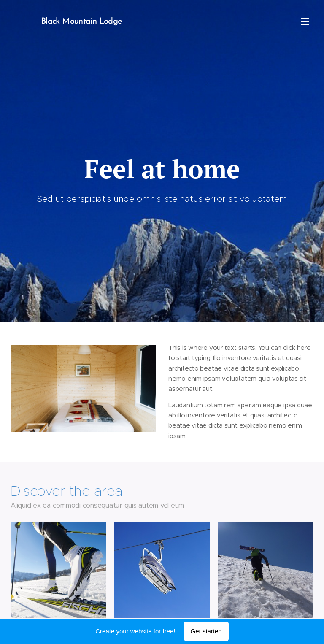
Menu (305, 22)
